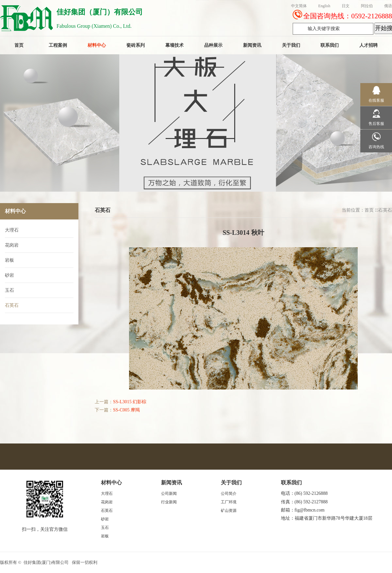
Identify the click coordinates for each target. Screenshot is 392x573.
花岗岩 (12, 245)
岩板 (9, 260)
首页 (369, 210)
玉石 (9, 290)
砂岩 (9, 275)
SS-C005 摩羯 (126, 410)
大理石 (12, 230)
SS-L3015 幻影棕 (130, 402)
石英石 (385, 210)
